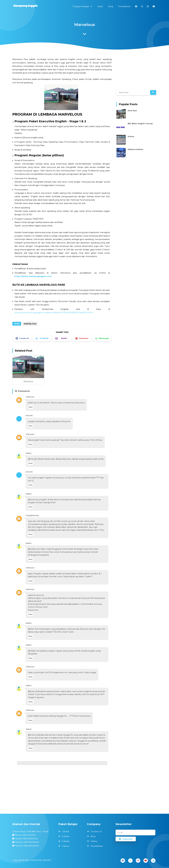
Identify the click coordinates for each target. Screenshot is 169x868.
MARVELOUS (30, 324)
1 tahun (66, 846)
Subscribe (126, 839)
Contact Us (96, 831)
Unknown (30, 397)
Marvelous (28, 381)
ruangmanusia (32, 515)
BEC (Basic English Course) (140, 124)
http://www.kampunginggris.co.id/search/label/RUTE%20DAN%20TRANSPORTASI (54, 313)
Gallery (94, 841)
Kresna (131, 136)
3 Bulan (66, 836)
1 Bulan (66, 831)
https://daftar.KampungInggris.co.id (33, 276)
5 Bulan (66, 841)
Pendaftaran (97, 846)
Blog (93, 836)
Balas (31, 407)
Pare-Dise (132, 111)
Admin (29, 453)
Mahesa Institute (135, 149)
